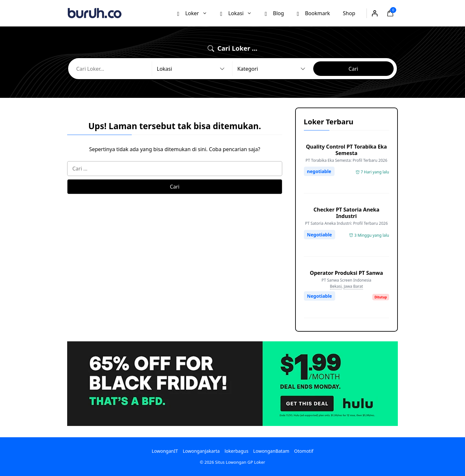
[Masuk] (375, 13)
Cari (353, 69)
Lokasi (239, 13)
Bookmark (313, 13)
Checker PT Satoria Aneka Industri (346, 213)
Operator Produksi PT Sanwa (347, 273)
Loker (196, 13)
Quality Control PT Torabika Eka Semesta (346, 150)
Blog (274, 13)
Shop (349, 13)
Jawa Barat (353, 286)
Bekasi (336, 286)
